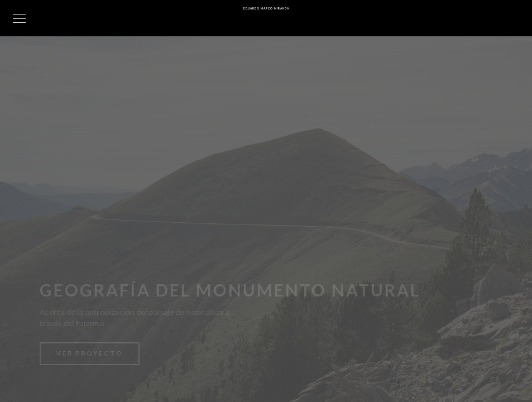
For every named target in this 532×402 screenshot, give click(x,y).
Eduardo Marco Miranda (266, 8)
